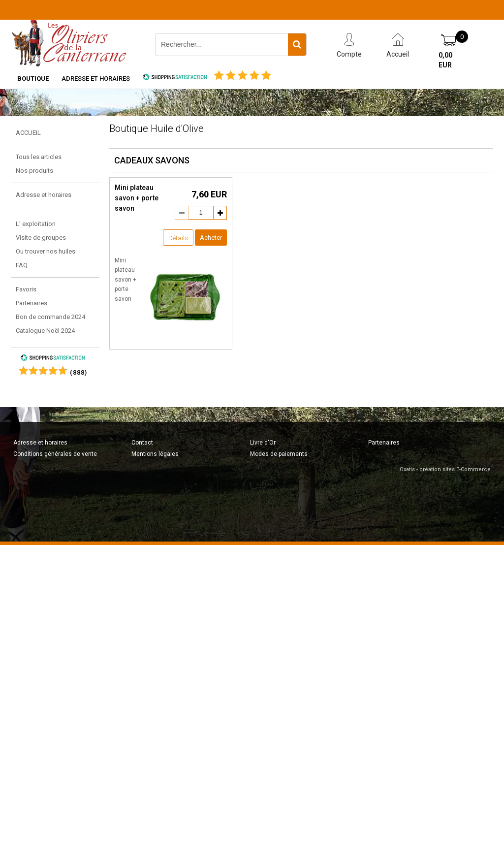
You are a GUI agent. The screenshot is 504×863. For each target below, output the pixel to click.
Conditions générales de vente (55, 454)
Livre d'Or (263, 443)
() (79, 372)
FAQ (22, 265)
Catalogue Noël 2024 (45, 331)
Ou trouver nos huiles (46, 251)
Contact (142, 443)
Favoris (26, 289)
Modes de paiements (279, 454)
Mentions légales (155, 454)
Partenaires (31, 303)
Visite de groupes (41, 238)
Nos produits (34, 171)
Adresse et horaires (96, 79)
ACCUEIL (28, 133)
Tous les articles (39, 157)
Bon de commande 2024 (50, 317)
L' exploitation (36, 224)
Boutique (33, 79)
